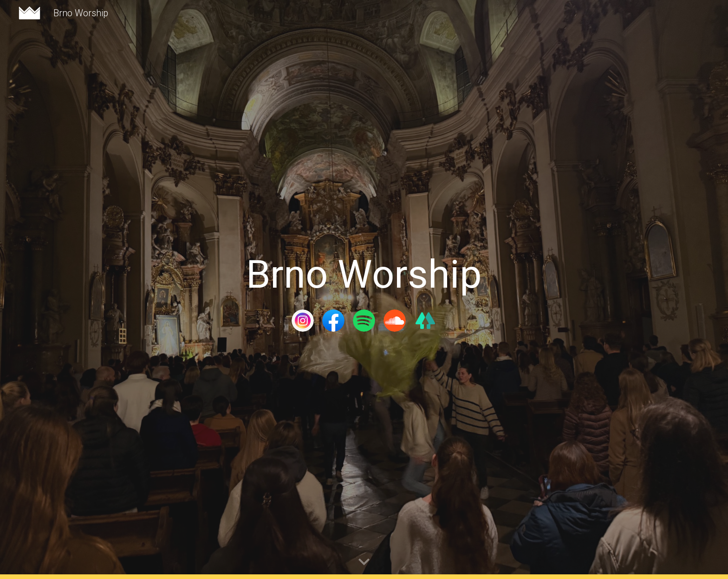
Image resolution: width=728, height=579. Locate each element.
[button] (364, 562)
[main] (364, 274)
